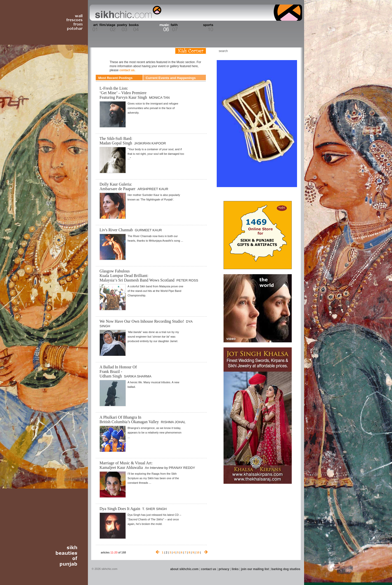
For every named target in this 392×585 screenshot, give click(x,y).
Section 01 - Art (94, 28)
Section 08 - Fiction (184, 28)
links (235, 569)
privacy (224, 569)
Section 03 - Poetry (121, 28)
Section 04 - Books (133, 28)
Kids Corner (191, 51)
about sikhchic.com (184, 569)
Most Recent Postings (115, 78)
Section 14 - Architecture (263, 28)
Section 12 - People (234, 28)
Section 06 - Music (164, 28)
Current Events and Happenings (171, 78)
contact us (127, 70)
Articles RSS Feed (292, 51)
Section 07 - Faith (174, 28)
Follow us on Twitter (284, 51)
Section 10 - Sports (208, 28)
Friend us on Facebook (277, 51)
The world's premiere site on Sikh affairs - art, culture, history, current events (127, 13)
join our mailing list (255, 569)
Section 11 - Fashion (220, 28)
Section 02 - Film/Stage (107, 28)
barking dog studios (286, 569)
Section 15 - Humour (280, 28)
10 (198, 552)
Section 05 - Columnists (149, 28)
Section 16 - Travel (292, 28)
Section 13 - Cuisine (246, 28)
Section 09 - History (196, 28)
